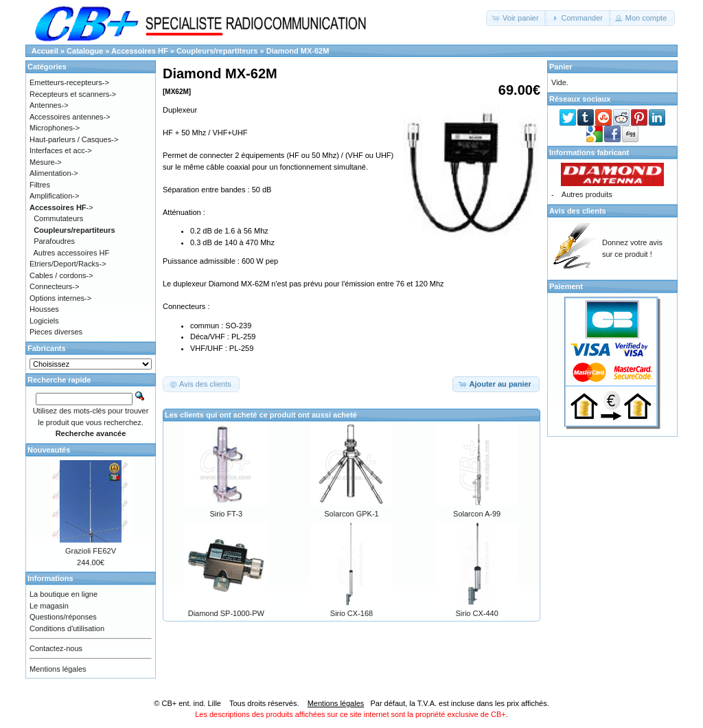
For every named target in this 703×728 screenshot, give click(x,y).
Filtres (40, 185)
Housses (44, 309)
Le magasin (49, 606)
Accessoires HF (140, 51)
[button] (517, 18)
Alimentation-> (54, 173)
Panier (561, 67)
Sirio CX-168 (351, 613)
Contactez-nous (56, 648)
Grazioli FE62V (91, 551)
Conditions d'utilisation (67, 628)
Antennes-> (49, 105)
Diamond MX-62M (298, 51)
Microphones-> (55, 128)
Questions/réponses (63, 617)
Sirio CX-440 (476, 613)
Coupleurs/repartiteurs (217, 51)
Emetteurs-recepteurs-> (69, 82)
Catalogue (85, 51)
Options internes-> (60, 298)
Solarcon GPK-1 (351, 514)
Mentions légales (58, 669)
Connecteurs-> (54, 286)
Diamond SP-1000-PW (226, 613)
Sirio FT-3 (226, 514)
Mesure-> (46, 162)
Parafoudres (54, 241)
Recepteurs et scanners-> (73, 94)
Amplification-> (54, 196)
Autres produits (587, 194)
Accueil (45, 51)
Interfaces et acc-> (61, 150)
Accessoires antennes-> (70, 117)
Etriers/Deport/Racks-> (68, 264)
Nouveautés (49, 450)
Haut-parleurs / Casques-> (74, 139)
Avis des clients (578, 211)
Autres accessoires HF (72, 253)
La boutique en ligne (64, 594)
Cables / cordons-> (61, 275)
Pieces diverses (56, 332)
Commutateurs (58, 218)
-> (61, 207)
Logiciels (44, 321)
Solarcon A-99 (477, 514)
